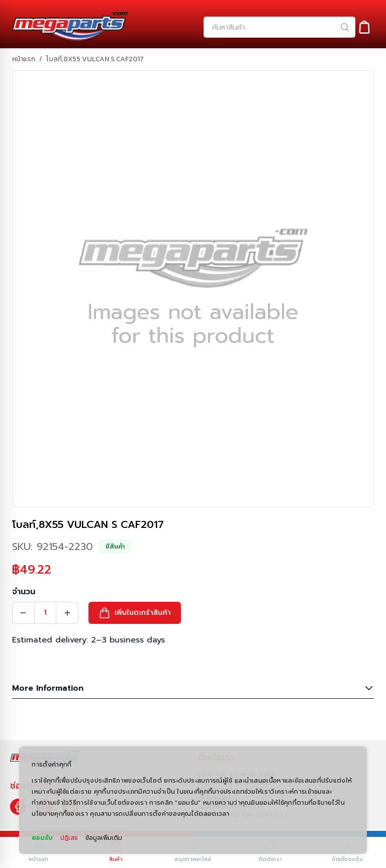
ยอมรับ (42, 838)
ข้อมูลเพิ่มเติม (104, 838)
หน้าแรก (24, 59)
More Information (193, 688)
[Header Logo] (70, 27)
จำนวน (24, 592)
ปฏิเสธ (69, 838)
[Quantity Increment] (67, 613)
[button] (135, 613)
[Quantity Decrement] (23, 613)
